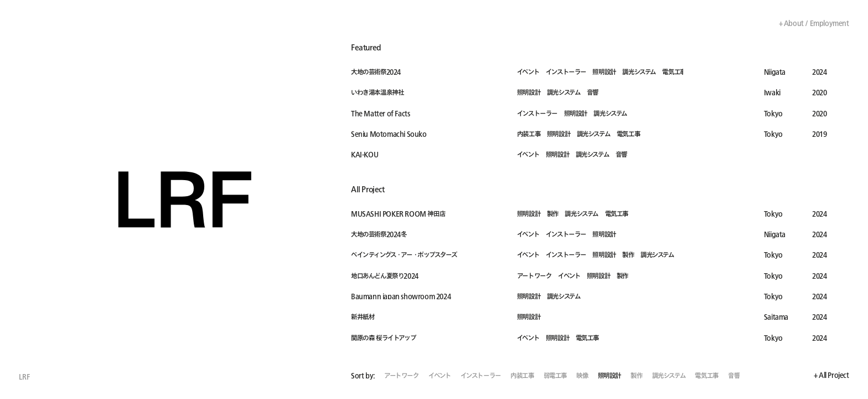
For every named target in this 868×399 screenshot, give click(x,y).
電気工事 (706, 376)
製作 (636, 376)
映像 (582, 376)
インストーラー (481, 376)
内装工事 (522, 376)
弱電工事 (555, 376)
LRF (24, 377)
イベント (440, 376)
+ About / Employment (814, 23)
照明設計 (609, 376)
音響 (734, 376)
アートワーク (402, 376)
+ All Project (831, 375)
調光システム (669, 376)
